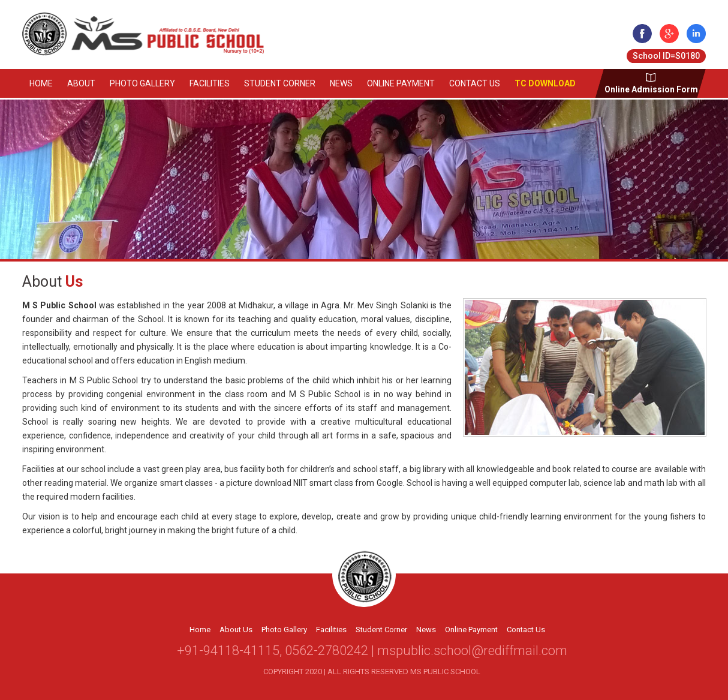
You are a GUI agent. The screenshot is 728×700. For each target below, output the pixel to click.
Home (41, 83)
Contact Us (475, 83)
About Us (236, 630)
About (81, 83)
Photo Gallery (142, 83)
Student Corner (280, 83)
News (341, 83)
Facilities (210, 83)
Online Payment (401, 83)
